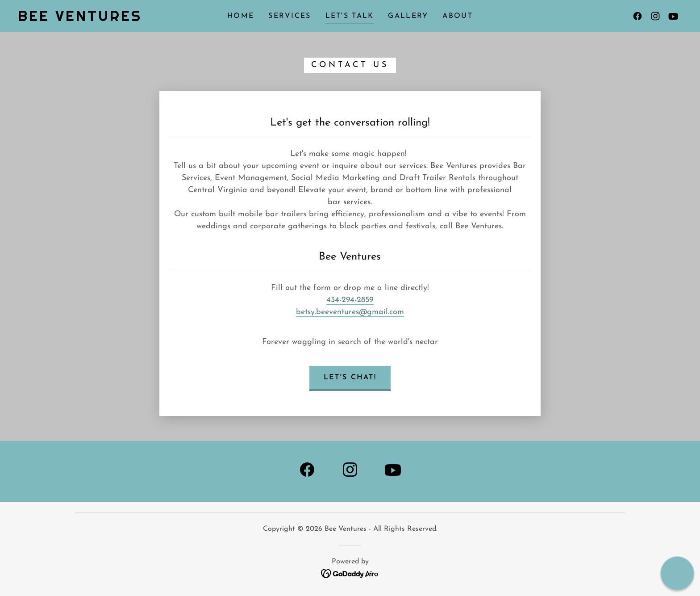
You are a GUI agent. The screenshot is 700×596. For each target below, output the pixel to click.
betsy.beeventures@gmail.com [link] (350, 312)
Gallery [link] (408, 16)
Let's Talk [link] (350, 16)
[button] (677, 573)
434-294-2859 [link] (350, 300)
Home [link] (241, 16)
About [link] (457, 16)
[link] (80, 19)
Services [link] (290, 16)
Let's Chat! (350, 378)
